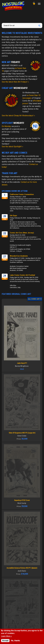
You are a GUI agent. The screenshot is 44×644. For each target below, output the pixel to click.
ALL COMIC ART (35, 299)
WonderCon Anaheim (19, 256)
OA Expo (13, 216)
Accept (5, 641)
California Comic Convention (22, 194)
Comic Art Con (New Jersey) (22, 233)
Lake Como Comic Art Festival (22, 275)
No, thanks (15, 641)
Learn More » (6, 636)
